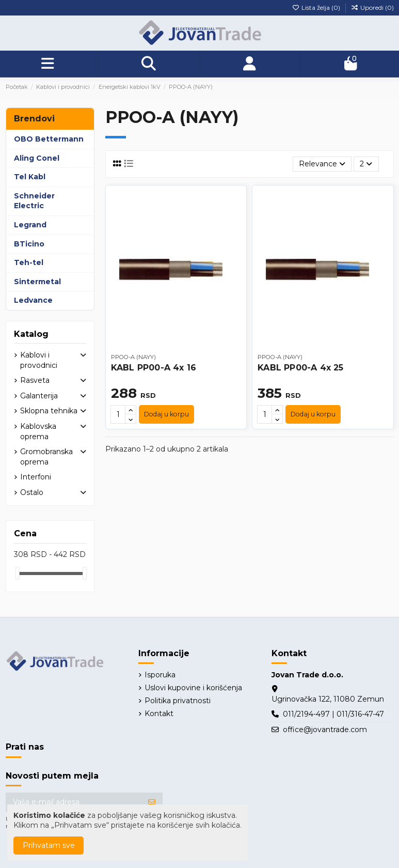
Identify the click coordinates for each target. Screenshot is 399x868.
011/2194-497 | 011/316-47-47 (333, 714)
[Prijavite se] (152, 802)
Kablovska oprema (38, 431)
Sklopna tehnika (49, 411)
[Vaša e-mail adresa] (74, 802)
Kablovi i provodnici (39, 360)
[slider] (18, 573)
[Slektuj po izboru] (322, 164)
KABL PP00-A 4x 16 (154, 368)
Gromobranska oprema (46, 457)
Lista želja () (317, 7)
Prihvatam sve (49, 845)
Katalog (31, 334)
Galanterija (39, 396)
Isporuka (160, 675)
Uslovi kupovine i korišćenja (193, 688)
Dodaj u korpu (166, 414)
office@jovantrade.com (325, 730)
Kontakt (159, 714)
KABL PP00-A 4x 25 (300, 368)
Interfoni (36, 477)
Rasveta (35, 380)
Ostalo (32, 492)
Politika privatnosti (178, 701)
